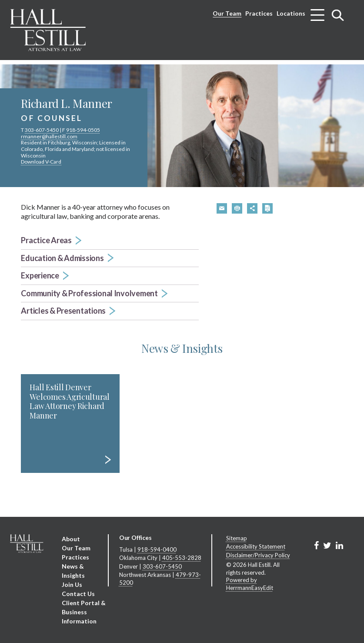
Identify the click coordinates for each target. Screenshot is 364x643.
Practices (259, 13)
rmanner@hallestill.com (49, 136)
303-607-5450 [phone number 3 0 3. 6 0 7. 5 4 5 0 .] (42, 130)
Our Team (227, 13)
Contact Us (78, 594)
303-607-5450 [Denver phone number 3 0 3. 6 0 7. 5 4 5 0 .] (162, 566)
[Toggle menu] (317, 12)
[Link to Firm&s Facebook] (316, 545)
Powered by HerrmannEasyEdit (250, 584)
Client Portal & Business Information (84, 612)
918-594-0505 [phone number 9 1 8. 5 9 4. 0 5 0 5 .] (83, 130)
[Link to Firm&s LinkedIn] (339, 545)
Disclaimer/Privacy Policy (258, 555)
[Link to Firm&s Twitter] (327, 545)
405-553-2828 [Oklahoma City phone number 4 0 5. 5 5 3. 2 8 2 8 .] (182, 558)
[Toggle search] (338, 15)
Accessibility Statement (256, 546)
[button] (110, 241)
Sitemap (237, 538)
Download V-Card (41, 162)
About (71, 539)
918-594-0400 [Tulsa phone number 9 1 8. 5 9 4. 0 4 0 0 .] (157, 549)
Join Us (72, 584)
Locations (291, 13)
